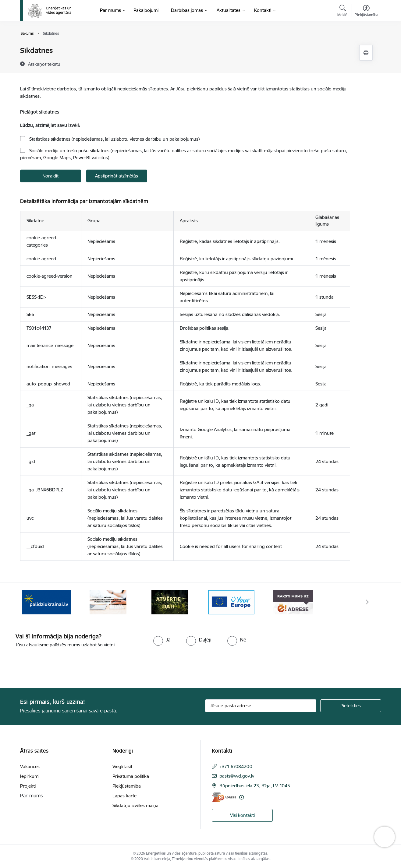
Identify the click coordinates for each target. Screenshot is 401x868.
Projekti (28, 786)
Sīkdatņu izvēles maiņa (135, 805)
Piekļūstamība (127, 786)
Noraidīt (50, 176)
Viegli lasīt (122, 766)
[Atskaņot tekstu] (44, 64)
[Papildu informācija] (241, 797)
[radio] (162, 640)
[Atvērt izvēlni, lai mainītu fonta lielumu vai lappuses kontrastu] (366, 12)
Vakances (30, 766)
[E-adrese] (224, 797)
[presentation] (51, 665)
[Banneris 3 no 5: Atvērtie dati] (170, 602)
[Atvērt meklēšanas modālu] (343, 12)
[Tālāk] (367, 602)
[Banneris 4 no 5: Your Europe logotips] (231, 602)
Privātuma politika (131, 776)
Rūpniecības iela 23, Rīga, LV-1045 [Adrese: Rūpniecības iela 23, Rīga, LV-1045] (255, 786)
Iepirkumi (30, 776)
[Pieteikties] (351, 706)
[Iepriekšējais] (34, 602)
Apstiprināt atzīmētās (117, 176)
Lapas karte (124, 796)
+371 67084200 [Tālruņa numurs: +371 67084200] (236, 766)
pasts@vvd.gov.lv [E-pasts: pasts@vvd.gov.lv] (237, 776)
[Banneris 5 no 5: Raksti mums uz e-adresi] (293, 602)
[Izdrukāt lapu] (366, 53)
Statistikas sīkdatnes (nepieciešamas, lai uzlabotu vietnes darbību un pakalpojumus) (114, 139)
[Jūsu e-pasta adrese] (261, 706)
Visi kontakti (242, 815)
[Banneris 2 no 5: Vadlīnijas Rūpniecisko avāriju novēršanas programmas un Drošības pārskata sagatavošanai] (108, 602)
